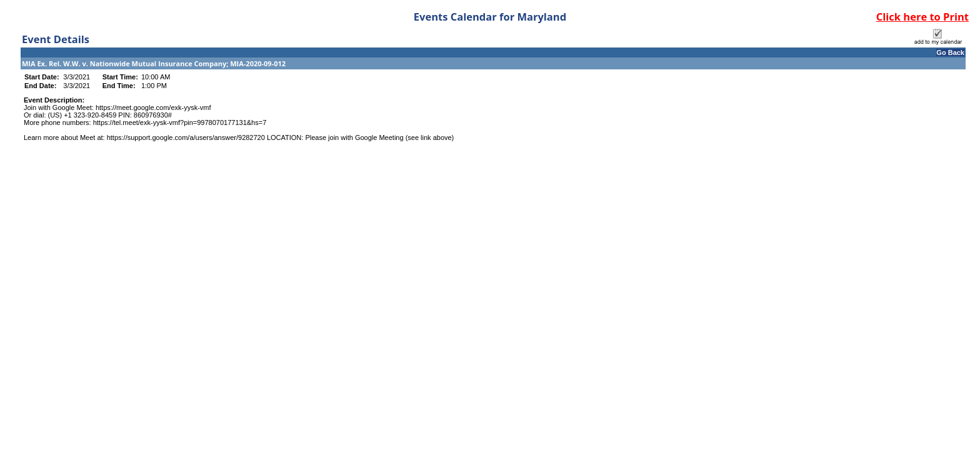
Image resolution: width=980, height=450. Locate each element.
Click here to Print (922, 17)
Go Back (950, 52)
